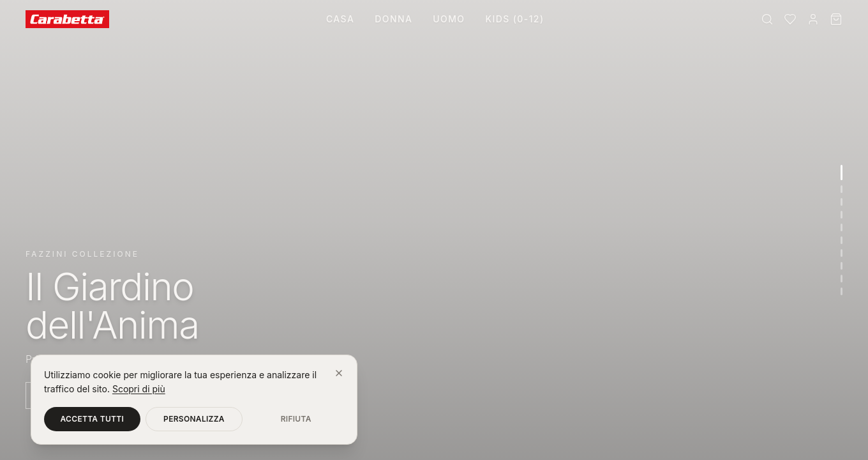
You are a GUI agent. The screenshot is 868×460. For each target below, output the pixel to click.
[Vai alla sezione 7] (842, 253)
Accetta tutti (93, 419)
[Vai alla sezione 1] (842, 172)
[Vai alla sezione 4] (842, 215)
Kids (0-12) (514, 19)
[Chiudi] (339, 373)
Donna (393, 19)
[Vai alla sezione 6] (842, 240)
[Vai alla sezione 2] (842, 189)
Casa (340, 19)
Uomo (449, 19)
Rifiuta (296, 419)
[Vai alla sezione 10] (842, 291)
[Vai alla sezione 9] (842, 279)
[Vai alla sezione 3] (842, 202)
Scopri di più (139, 389)
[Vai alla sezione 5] (842, 227)
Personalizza (194, 419)
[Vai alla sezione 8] (842, 266)
